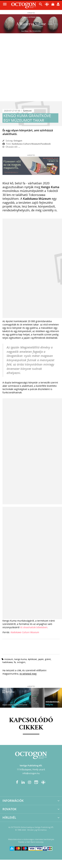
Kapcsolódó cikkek (31, 724)
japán (41, 659)
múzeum (9, 659)
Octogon (18, 141)
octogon (21, 662)
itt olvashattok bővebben (34, 627)
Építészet (27, 111)
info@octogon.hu (31, 773)
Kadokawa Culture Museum (25, 632)
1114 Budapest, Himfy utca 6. (31, 769)
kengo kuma (21, 659)
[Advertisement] (31, 68)
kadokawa (8, 662)
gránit (48, 659)
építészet (32, 659)
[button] (41, 5)
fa (15, 662)
